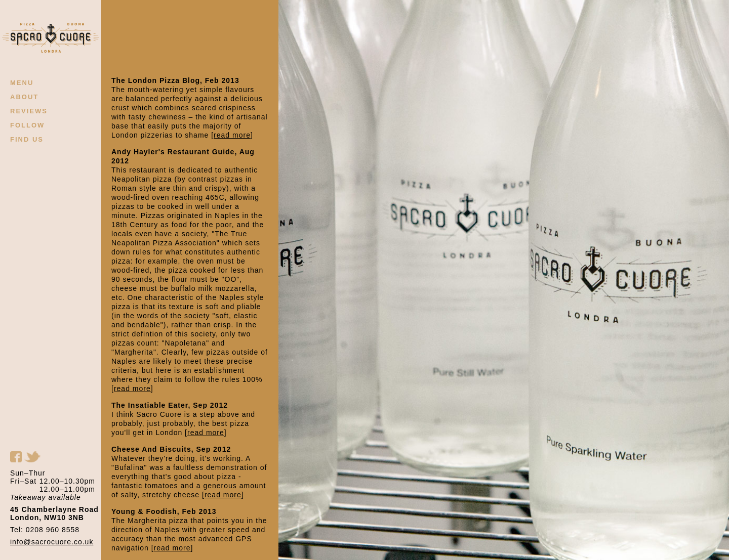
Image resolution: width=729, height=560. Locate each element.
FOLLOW (27, 125)
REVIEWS (29, 111)
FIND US (27, 139)
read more (232, 135)
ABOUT (24, 97)
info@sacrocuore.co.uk (52, 542)
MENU (22, 83)
